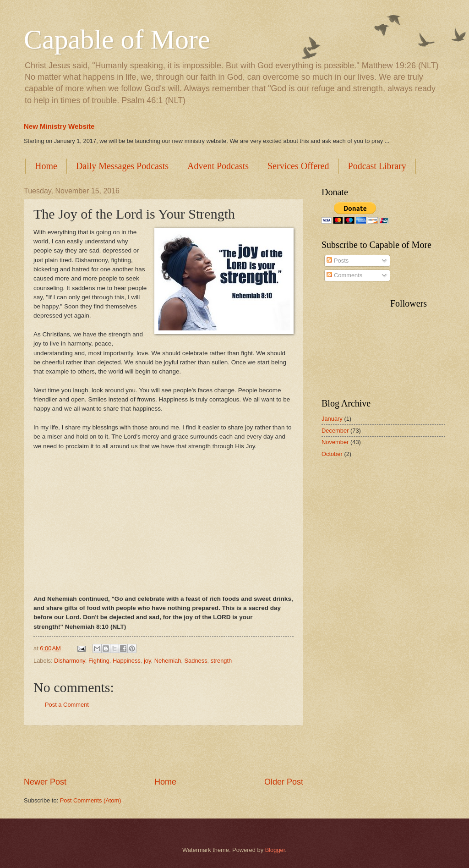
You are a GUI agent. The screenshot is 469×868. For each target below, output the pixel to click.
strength (221, 661)
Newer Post (45, 782)
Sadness (196, 661)
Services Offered (298, 166)
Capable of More (117, 39)
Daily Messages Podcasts (122, 166)
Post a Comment (67, 705)
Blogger (275, 850)
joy (147, 661)
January (332, 419)
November (335, 442)
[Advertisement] (164, 751)
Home (46, 166)
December (335, 431)
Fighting (99, 661)
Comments (344, 275)
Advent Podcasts (218, 166)
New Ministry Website (59, 126)
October (332, 454)
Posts (338, 261)
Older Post (284, 782)
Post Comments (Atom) (91, 800)
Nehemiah (168, 661)
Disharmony (70, 661)
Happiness (127, 661)
